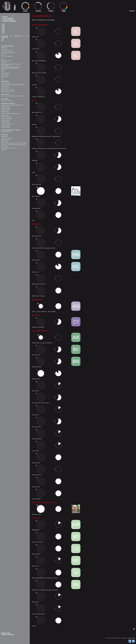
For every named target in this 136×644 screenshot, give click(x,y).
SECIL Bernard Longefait (8, 53)
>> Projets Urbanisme (9, 21)
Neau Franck (5, 141)
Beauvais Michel (6, 83)
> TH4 (3, 29)
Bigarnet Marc (6, 110)
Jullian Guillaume (7, 119)
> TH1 (3, 24)
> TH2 (3, 26)
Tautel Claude (5, 125)
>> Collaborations (8, 20)
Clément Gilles (6, 140)
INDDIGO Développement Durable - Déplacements (58, 132)
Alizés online (132, 638)
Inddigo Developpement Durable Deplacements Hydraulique (11, 68)
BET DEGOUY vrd (6, 61)
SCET (3, 72)
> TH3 (3, 27)
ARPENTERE (4, 136)
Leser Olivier (5, 120)
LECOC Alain (5, 49)
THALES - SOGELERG (7, 56)
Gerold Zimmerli (6, 117)
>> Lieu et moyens (7, 18)
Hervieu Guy (5, 88)
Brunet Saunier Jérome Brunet (10, 114)
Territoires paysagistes (8, 148)
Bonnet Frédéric (6, 132)
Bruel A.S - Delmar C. (7, 138)
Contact (132, 11)
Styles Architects (7, 124)
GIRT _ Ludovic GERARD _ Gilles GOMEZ (12, 96)
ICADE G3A (4, 48)
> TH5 (3, 30)
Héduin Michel (5, 86)
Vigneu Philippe (6, 127)
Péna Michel (5, 146)
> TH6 (3, 32)
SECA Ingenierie (6, 73)
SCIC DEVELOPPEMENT (7, 51)
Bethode (4, 62)
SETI (2, 78)
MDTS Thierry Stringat (8, 91)
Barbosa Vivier (6, 107)
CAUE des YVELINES (7, 100)
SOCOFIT (4, 54)
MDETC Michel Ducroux (8, 90)
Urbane (3, 150)
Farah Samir (5, 115)
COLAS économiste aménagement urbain (13, 85)
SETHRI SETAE (5, 77)
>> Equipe (4, 17)
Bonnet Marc (5, 112)
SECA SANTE (5, 75)
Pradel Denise (5, 122)
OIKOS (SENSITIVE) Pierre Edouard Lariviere (14, 143)
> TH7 (3, 33)
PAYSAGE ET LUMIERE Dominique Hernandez (13, 145)
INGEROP (4, 70)
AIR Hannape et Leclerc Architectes (12, 105)
